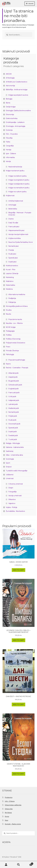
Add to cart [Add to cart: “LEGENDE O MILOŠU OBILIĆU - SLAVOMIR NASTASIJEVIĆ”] (18, 640)
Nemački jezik (14, 412)
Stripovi (9, 467)
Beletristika (13, 209)
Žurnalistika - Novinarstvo (15, 511)
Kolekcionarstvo (12, 266)
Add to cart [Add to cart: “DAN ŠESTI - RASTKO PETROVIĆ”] (18, 704)
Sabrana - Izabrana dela (15, 447)
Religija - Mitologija (13, 443)
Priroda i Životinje (12, 351)
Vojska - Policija (11, 507)
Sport (8, 463)
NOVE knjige (11, 327)
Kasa (6, 820)
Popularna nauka (15, 319)
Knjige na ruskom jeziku (18, 192)
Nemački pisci (13, 246)
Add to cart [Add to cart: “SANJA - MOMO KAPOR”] (18, 570)
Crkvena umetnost (16, 484)
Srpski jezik (13, 432)
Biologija (9, 99)
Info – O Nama (10, 801)
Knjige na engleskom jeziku (19, 180)
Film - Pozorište (12, 134)
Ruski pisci (12, 254)
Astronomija (10, 86)
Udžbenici (10, 475)
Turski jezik (13, 439)
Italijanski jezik (14, 400)
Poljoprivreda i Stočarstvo (15, 343)
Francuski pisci (14, 227)
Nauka (8, 314)
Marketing (10, 277)
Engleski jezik (14, 389)
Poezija (11, 250)
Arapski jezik (13, 377)
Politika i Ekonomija (13, 339)
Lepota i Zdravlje (12, 273)
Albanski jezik (13, 373)
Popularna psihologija (17, 360)
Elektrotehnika (12, 118)
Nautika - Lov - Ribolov (14, 323)
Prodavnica (9, 797)
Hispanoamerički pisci (16, 230)
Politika (9, 335)
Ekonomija (10, 115)
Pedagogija (10, 331)
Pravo (8, 347)
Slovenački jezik (14, 424)
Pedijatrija (12, 298)
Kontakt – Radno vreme (13, 824)
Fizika (8, 142)
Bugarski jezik (14, 381)
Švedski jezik (13, 436)
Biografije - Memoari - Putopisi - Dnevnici (20, 214)
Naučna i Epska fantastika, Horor (21, 242)
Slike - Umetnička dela (14, 455)
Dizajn (11, 488)
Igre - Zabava (11, 154)
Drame (11, 219)
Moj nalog (6, 865)
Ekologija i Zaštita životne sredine (18, 111)
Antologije (12, 205)
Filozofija (9, 138)
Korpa (7, 816)
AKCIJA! (9, 74)
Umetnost (10, 478)
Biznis (8, 103)
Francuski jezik (14, 393)
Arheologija (10, 78)
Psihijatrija (12, 302)
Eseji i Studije (13, 223)
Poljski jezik (13, 416)
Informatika (10, 157)
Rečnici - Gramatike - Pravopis (17, 368)
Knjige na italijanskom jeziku (19, 184)
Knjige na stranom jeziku (15, 171)
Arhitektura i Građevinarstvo (16, 82)
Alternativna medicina (17, 294)
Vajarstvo (12, 503)
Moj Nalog (8, 813)
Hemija (8, 150)
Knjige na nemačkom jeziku (19, 188)
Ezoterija (9, 130)
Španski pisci (13, 258)
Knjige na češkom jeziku (18, 176)
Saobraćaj (9, 451)
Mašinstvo (10, 281)
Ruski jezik (12, 420)
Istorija (8, 161)
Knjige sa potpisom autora (18, 95)
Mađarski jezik (14, 408)
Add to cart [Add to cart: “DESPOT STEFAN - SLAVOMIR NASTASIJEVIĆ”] (18, 774)
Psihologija (10, 354)
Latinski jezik (13, 404)
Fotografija (12, 492)
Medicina (9, 289)
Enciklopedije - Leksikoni (15, 122)
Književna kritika (15, 238)
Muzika (9, 310)
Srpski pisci (12, 262)
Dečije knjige (11, 107)
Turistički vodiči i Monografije (17, 471)
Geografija (10, 146)
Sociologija (10, 459)
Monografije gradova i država (17, 306)
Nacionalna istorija (15, 167)
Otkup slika (9, 809)
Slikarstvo (12, 499)
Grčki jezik (12, 397)
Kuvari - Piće (11, 270)
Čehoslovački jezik (15, 385)
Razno (8, 364)
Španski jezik (13, 428)
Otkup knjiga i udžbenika (13, 805)
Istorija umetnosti (15, 496)
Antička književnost (16, 201)
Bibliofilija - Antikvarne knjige (17, 90)
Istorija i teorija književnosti (18, 234)
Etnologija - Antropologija (15, 126)
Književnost (10, 196)
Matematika (10, 285)
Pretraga (18, 865)
